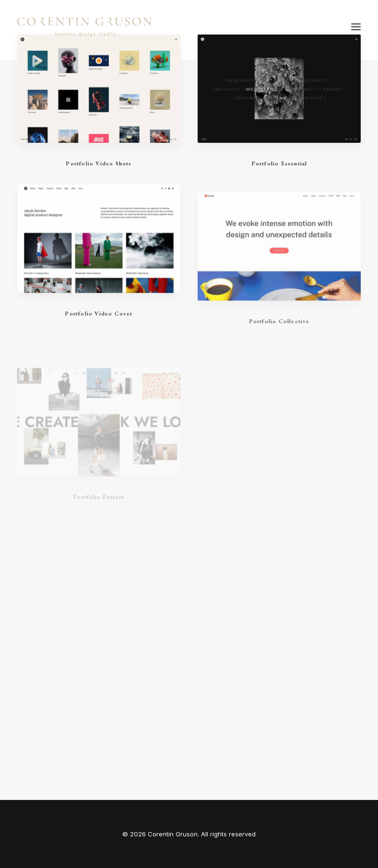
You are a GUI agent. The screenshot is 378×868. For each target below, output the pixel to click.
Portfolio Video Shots (99, 163)
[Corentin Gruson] (84, 27)
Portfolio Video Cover (99, 319)
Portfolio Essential (279, 163)
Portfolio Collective (279, 341)
